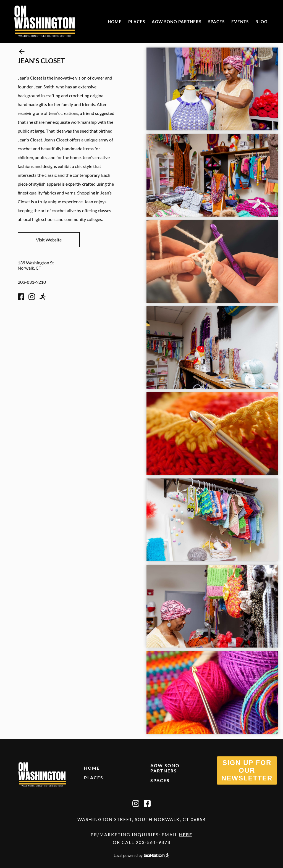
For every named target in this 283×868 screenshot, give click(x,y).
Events (240, 22)
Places (137, 22)
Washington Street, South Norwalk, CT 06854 (142, 819)
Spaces (216, 22)
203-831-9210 (32, 282)
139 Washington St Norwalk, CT (36, 265)
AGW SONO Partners (177, 22)
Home (115, 22)
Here (186, 834)
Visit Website (49, 240)
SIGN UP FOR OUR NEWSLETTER (247, 770)
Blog (261, 22)
